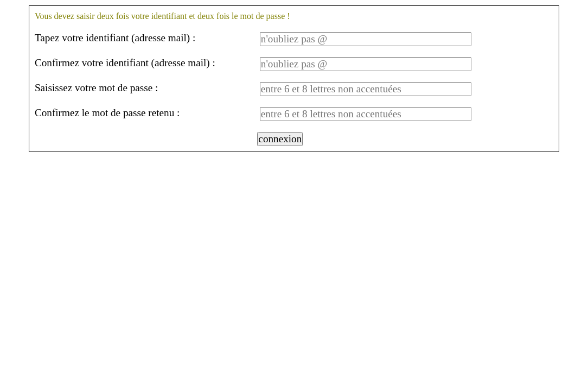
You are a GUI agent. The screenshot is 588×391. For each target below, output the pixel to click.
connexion (280, 139)
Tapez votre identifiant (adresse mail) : (115, 38)
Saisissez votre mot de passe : (97, 88)
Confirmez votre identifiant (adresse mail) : (125, 63)
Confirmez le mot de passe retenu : (107, 113)
